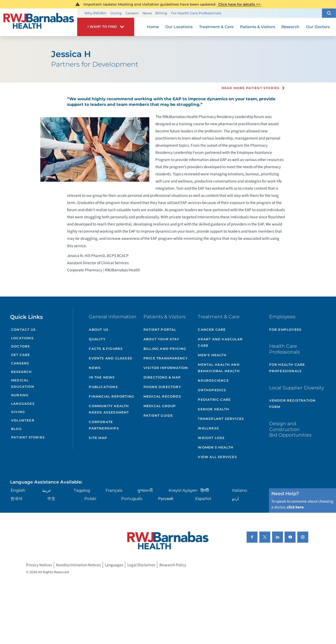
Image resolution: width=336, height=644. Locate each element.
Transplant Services (221, 419)
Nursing (20, 395)
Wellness (208, 428)
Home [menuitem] (153, 27)
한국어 (17, 499)
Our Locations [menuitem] (179, 27)
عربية (47, 490)
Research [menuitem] (290, 27)
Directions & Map (162, 377)
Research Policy (173, 565)
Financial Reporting (112, 396)
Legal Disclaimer (141, 565)
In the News (102, 377)
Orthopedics (212, 390)
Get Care (21, 355)
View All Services (217, 457)
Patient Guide (158, 415)
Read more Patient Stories (251, 88)
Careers (132, 13)
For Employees (285, 330)
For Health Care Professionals (196, 13)
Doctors (20, 346)
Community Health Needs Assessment (109, 409)
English (18, 490)
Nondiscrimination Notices (78, 565)
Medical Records (162, 396)
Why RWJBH (95, 13)
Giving (116, 13)
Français (114, 490)
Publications (103, 387)
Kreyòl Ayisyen (183, 490)
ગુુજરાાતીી (145, 490)
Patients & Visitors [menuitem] (258, 27)
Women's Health (216, 447)
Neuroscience (213, 380)
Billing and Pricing (165, 349)
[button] (329, 13)
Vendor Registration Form (293, 404)
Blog (16, 429)
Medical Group (160, 406)
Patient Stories (28, 437)
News (147, 13)
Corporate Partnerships (104, 425)
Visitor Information (166, 368)
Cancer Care (212, 330)
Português (132, 499)
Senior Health (213, 409)
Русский (165, 499)
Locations (22, 338)
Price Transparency (166, 358)
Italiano (240, 490)
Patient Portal (160, 330)
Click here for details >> (239, 4)
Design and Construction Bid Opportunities (290, 429)
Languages (23, 404)
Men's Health (212, 355)
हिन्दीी (205, 490)
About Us (99, 330)
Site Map (98, 438)
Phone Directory (162, 387)
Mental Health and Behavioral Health (219, 368)
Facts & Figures (106, 349)
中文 (51, 499)
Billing (161, 13)
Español (203, 499)
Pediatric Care (214, 400)
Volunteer (23, 420)
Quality (97, 339)
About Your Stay (161, 339)
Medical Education (23, 384)
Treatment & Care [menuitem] (216, 27)
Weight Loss (211, 438)
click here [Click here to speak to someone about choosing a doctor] (295, 507)
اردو (235, 499)
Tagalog (82, 490)
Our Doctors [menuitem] (318, 27)
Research (21, 372)
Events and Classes (111, 358)
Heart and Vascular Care (220, 342)
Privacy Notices (39, 565)
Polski (90, 499)
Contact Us (23, 330)
